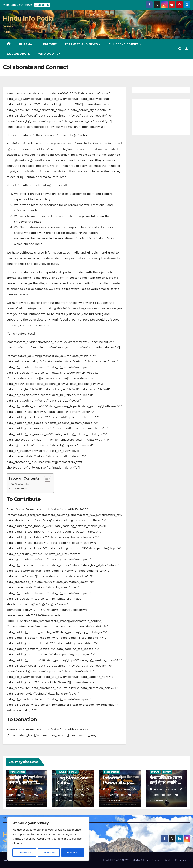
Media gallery (140, 860)
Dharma (26, 44)
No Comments (19, 801)
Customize (24, 853)
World (168, 860)
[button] (180, 49)
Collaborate (18, 54)
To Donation (19, 489)
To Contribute (20, 484)
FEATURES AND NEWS (82, 44)
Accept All (73, 853)
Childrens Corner (124, 44)
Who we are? (49, 54)
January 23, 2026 (166, 789)
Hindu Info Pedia (28, 18)
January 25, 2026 (25, 789)
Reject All (49, 853)
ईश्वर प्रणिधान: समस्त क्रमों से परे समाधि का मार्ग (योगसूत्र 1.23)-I (166, 782)
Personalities (18, 772)
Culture (50, 44)
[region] (48, 839)
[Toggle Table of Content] (46, 479)
